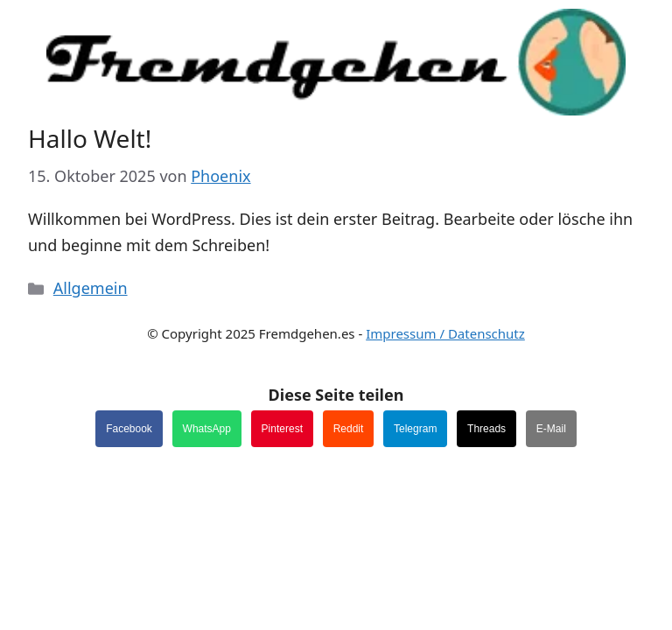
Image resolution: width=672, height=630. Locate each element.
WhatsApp (207, 429)
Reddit (349, 429)
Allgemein (91, 288)
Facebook (129, 429)
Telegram (415, 429)
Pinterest (282, 429)
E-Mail (551, 429)
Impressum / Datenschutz (445, 333)
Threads (486, 429)
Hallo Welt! (90, 138)
